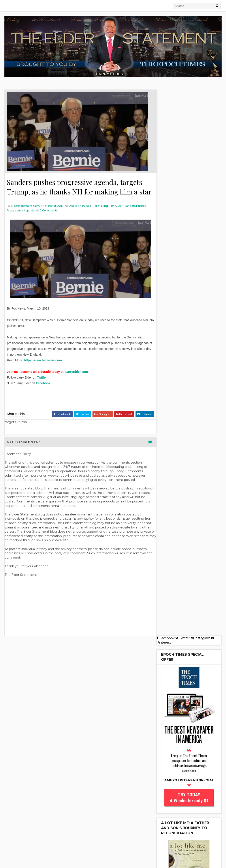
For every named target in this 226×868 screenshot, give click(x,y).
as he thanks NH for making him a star (96, 216)
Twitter (42, 387)
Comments (49, 220)
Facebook (43, 393)
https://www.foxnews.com (43, 370)
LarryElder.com (77, 382)
